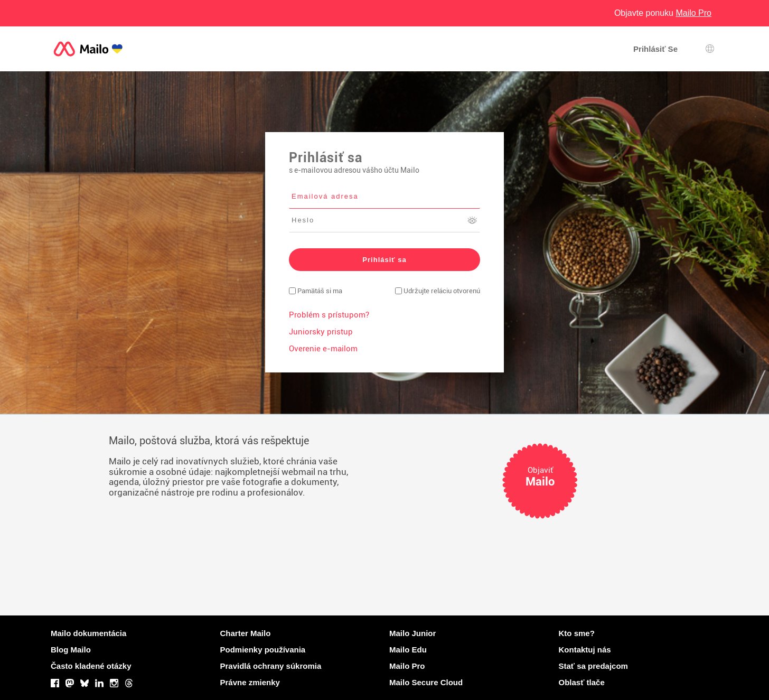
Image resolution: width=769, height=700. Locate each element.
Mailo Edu (408, 650)
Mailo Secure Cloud (426, 682)
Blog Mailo (71, 650)
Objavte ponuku (663, 13)
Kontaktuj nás (585, 650)
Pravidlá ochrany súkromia (271, 666)
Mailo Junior (412, 633)
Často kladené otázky (91, 666)
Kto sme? (577, 633)
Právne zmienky (250, 682)
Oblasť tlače (582, 682)
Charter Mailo (246, 633)
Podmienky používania (263, 650)
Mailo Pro (407, 666)
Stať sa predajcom (593, 666)
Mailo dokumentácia (88, 633)
